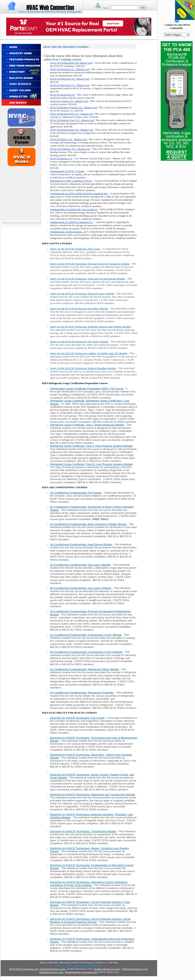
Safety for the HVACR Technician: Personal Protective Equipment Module (90, 264)
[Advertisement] (22, 193)
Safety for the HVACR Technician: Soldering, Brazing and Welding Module (90, 327)
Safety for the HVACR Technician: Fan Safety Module (79, 309)
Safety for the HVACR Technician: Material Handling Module (83, 368)
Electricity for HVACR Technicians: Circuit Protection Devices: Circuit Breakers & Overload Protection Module (90, 920)
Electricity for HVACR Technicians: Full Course (77, 718)
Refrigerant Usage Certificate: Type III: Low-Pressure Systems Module (91, 464)
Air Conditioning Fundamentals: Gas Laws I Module (80, 565)
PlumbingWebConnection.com (81, 972)
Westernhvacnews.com (51, 972)
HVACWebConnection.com (24, 969)
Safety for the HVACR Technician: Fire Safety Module (79, 342)
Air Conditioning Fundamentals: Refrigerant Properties (82, 693)
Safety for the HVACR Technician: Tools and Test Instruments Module (88, 279)
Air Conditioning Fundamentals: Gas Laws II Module (81, 588)
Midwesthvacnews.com (135, 969)
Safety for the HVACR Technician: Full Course (75, 249)
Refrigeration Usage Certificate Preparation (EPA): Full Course (87, 389)
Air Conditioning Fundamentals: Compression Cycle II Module (86, 652)
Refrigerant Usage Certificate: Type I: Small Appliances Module (87, 425)
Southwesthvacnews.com (107, 969)
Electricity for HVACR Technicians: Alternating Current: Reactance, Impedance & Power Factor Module (89, 884)
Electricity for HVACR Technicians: (93, 795)
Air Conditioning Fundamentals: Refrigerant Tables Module (84, 669)
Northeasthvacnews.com (52, 969)
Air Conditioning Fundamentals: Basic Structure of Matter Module (88, 524)
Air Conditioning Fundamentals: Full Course (76, 493)
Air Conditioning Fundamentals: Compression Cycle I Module (86, 635)
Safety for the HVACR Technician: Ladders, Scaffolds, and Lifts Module (89, 353)
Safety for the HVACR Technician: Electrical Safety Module (82, 294)
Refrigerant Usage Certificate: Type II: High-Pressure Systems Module (91, 446)
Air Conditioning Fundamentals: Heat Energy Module (81, 544)
